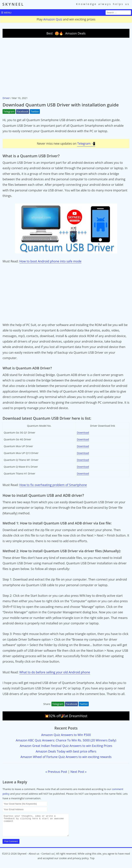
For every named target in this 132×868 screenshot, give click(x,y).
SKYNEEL (13, 4)
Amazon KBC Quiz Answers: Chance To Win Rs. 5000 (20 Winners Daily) (66, 740)
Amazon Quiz (53, 19)
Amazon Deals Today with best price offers (66, 751)
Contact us (48, 858)
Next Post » (79, 772)
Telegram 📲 (86, 143)
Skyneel (22, 858)
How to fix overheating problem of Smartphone (53, 485)
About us (34, 858)
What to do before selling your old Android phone (55, 672)
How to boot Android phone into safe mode (51, 261)
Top (92, 862)
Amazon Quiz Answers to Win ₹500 (66, 735)
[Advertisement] (66, 67)
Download (83, 432)
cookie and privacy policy (74, 862)
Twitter (35, 111)
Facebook (23, 111)
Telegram (9, 111)
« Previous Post (56, 772)
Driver (6, 98)
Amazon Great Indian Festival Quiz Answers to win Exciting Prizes (66, 746)
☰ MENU (6, 12)
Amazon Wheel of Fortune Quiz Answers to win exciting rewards (66, 757)
